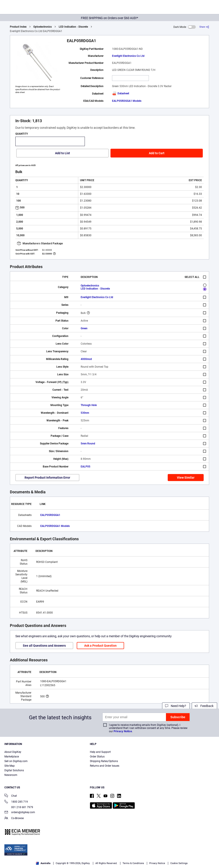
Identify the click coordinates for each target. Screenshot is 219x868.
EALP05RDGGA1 (50, 515)
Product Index (18, 27)
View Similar (186, 478)
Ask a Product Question (100, 646)
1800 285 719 (16, 802)
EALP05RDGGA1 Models (127, 101)
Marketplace (12, 757)
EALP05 (85, 467)
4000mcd (86, 359)
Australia (43, 863)
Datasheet (121, 93)
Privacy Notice (123, 731)
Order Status (97, 757)
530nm (85, 413)
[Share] (204, 27)
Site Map (10, 766)
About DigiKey (13, 752)
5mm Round (88, 444)
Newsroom (11, 775)
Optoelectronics (43, 27)
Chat (11, 796)
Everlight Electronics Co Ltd (128, 56)
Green (84, 328)
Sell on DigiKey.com (16, 761)
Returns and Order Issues (105, 766)
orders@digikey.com (20, 813)
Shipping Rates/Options (104, 761)
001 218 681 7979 (19, 807)
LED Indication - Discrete (73, 27)
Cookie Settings (179, 863)
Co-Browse (14, 819)
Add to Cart (157, 153)
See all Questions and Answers (44, 646)
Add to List (62, 153)
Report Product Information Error (47, 478)
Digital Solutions (14, 770)
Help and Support (100, 752)
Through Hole (89, 405)
